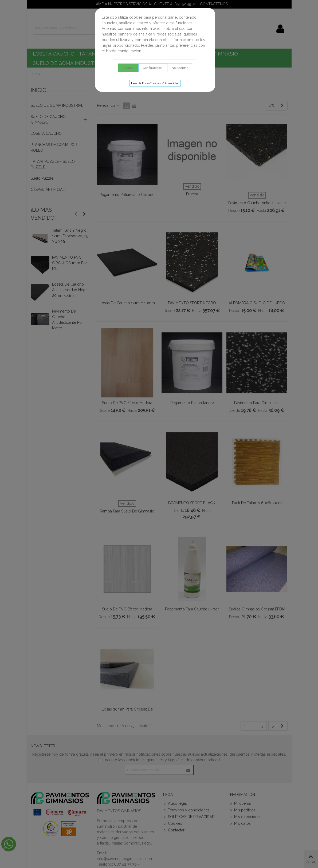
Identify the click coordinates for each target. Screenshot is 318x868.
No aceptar (180, 68)
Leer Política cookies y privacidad (155, 83)
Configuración (153, 68)
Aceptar (128, 68)
